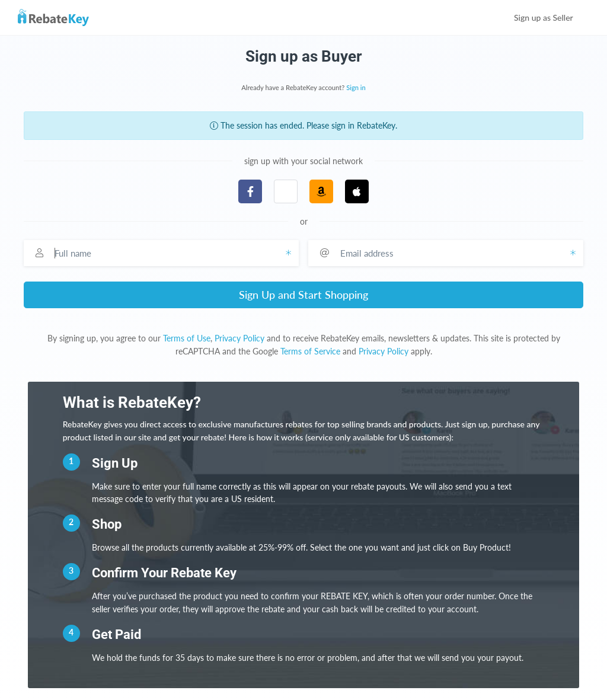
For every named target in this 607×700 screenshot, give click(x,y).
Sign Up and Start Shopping (303, 295)
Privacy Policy (239, 338)
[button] (286, 191)
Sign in (356, 87)
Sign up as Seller (552, 17)
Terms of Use (187, 338)
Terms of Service (310, 351)
